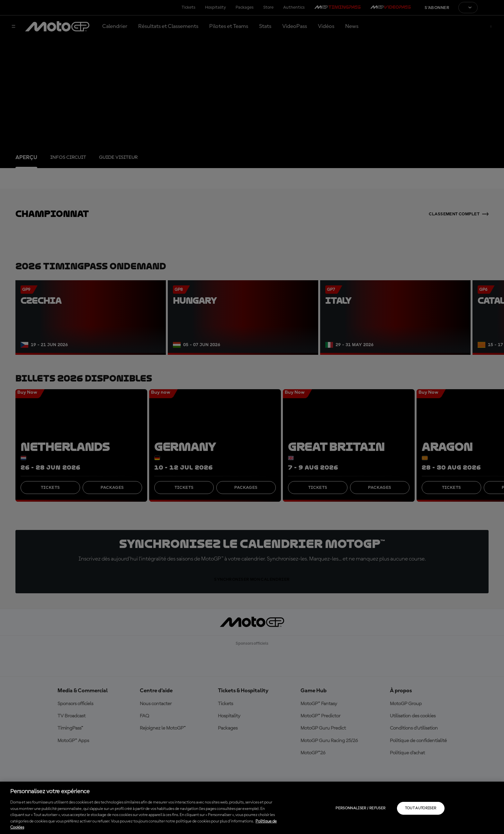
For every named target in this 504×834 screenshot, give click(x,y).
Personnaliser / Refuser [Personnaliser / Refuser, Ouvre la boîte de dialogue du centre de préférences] (360, 808)
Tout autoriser (421, 808)
